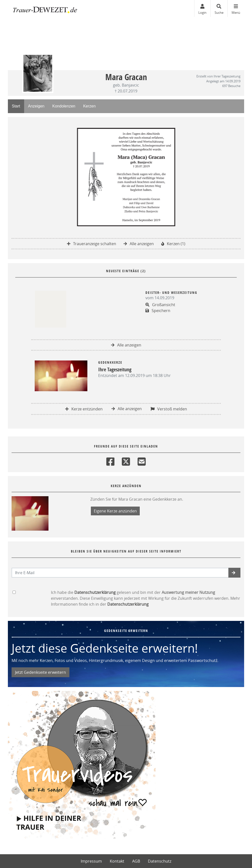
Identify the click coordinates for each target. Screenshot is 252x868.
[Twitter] (126, 460)
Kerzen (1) (173, 244)
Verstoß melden (169, 409)
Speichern (158, 311)
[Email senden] (120, 573)
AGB (136, 861)
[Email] (142, 460)
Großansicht (160, 305)
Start (16, 106)
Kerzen (89, 106)
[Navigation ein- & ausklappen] (236, 8)
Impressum (91, 861)
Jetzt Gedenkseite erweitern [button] (40, 672)
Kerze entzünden (84, 409)
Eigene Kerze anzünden (115, 511)
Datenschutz (160, 861)
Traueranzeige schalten (92, 244)
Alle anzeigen (139, 244)
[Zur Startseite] (45, 9)
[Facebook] (110, 460)
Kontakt (117, 861)
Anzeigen (36, 106)
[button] (234, 573)
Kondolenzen (64, 106)
